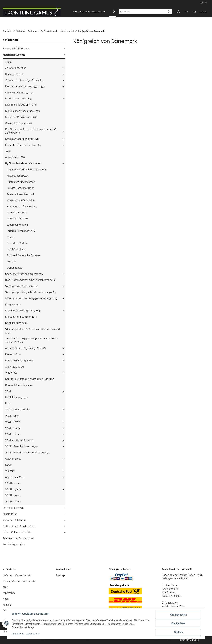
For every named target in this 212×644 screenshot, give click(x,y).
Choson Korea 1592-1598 (19, 123)
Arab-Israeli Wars (15, 477)
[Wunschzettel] (186, 12)
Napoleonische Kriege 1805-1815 (23, 311)
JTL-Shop (194, 640)
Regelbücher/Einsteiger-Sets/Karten (27, 170)
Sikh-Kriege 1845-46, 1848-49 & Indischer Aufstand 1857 (33, 331)
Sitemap (60, 575)
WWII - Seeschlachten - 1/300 (22, 446)
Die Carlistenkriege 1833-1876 (21, 317)
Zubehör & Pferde (16, 249)
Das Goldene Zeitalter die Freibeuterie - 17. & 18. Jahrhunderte (31, 131)
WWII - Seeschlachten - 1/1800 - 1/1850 (27, 453)
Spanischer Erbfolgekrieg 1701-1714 (24, 274)
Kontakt (7, 605)
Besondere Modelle (17, 243)
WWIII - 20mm (13, 495)
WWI (8, 391)
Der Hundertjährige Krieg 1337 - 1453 (25, 86)
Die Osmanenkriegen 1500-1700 (23, 111)
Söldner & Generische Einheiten (24, 255)
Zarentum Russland (17, 219)
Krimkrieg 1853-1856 (16, 323)
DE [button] (202, 3)
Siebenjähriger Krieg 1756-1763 (22, 286)
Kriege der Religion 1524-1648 (21, 117)
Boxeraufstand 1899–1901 (19, 385)
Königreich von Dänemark (21, 194)
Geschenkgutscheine (14, 545)
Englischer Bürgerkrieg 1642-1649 (23, 145)
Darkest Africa (13, 354)
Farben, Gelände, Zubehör (17, 532)
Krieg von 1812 (13, 305)
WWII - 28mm (13, 434)
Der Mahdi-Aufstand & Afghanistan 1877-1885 (30, 379)
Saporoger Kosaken (17, 225)
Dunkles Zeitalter (14, 74)
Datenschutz (33, 634)
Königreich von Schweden (21, 200)
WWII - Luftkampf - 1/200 (19, 440)
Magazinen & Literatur (14, 520)
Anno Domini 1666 (15, 157)
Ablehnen (178, 632)
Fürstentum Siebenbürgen (21, 182)
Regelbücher (10, 514)
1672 (8, 151)
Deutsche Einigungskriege (19, 361)
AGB (5, 587)
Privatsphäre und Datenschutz (19, 581)
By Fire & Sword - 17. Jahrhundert (23, 163)
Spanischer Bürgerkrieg (18, 410)
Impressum (9, 593)
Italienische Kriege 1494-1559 (21, 105)
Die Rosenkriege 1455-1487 (20, 92)
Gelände (11, 262)
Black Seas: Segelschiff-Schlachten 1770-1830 (30, 280)
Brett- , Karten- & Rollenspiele (19, 526)
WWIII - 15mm (13, 489)
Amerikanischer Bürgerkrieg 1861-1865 (26, 348)
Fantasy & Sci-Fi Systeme (16, 49)
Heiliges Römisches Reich (20, 188)
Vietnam (10, 471)
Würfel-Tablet (14, 268)
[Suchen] (143, 12)
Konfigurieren (178, 624)
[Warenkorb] (200, 12)
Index (6, 599)
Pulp (8, 403)
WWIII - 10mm (13, 483)
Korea (8, 465)
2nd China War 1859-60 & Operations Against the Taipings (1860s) (32, 340)
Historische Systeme (14, 55)
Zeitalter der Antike (16, 68)
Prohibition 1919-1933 (16, 397)
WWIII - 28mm (13, 502)
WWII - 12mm (13, 416)
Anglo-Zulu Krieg (14, 367)
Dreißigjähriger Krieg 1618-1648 (22, 139)
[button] (179, 12)
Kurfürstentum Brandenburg (22, 206)
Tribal (8, 62)
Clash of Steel (13, 459)
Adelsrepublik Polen (17, 176)
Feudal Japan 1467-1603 (18, 99)
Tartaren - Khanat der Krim (21, 231)
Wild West (11, 373)
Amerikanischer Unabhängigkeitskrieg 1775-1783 (31, 298)
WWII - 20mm (13, 428)
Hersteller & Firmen (13, 508)
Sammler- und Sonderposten (18, 538)
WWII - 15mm (13, 422)
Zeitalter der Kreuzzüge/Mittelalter (24, 80)
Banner (10, 237)
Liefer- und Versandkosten (17, 575)
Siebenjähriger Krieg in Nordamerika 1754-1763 (30, 292)
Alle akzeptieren (178, 615)
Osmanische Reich (17, 213)
